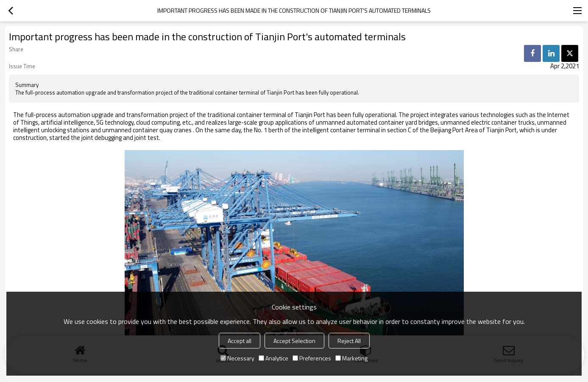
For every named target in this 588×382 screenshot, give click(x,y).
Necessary (237, 358)
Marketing (351, 358)
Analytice (273, 358)
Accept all (240, 341)
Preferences (312, 358)
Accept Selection (294, 341)
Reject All (349, 341)
